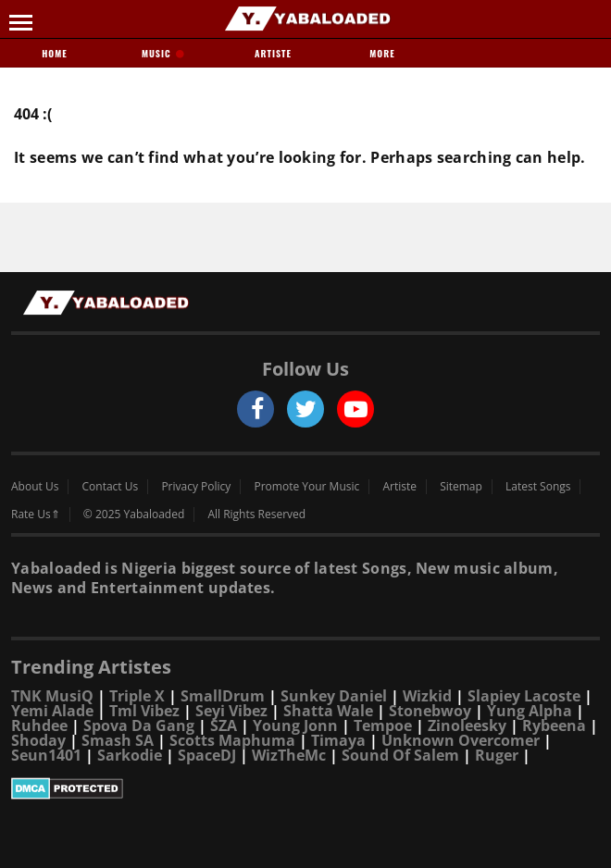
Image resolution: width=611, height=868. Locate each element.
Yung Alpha (530, 711)
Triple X (137, 696)
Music (164, 53)
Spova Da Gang (139, 725)
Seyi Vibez (231, 711)
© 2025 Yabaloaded (134, 515)
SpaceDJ (207, 755)
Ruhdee (39, 725)
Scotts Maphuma (232, 740)
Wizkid (427, 696)
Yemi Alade (52, 711)
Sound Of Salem (400, 755)
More (382, 53)
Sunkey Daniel (334, 696)
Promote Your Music (307, 487)
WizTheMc (289, 755)
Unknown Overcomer (461, 740)
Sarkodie (130, 755)
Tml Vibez (144, 711)
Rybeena (554, 725)
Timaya (338, 740)
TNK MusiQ (52, 696)
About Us (35, 487)
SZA (224, 725)
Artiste (273, 53)
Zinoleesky (467, 725)
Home (54, 53)
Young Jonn (295, 725)
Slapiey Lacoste (524, 696)
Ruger (497, 755)
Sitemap (461, 487)
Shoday (38, 740)
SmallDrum (223, 696)
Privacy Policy (196, 487)
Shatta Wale (328, 711)
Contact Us (111, 487)
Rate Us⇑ (36, 515)
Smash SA (118, 740)
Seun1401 (46, 755)
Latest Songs (538, 487)
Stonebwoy (430, 711)
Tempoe (383, 725)
